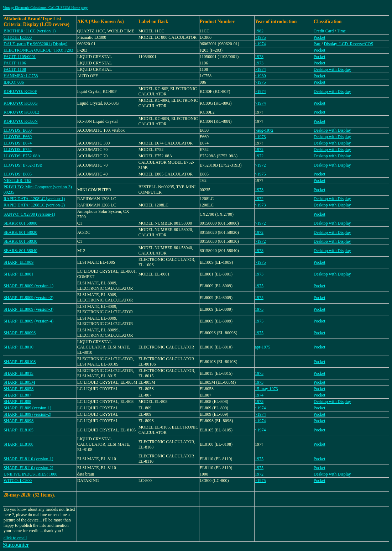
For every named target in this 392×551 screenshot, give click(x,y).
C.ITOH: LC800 (18, 37)
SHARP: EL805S (19, 389)
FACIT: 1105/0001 (20, 57)
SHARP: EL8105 (19, 430)
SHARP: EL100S (19, 262)
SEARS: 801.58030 (20, 241)
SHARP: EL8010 (19, 347)
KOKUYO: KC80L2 (21, 112)
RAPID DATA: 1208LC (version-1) (34, 199)
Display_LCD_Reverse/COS (349, 44)
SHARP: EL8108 (19, 444)
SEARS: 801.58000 (20, 223)
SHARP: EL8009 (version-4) (28, 321)
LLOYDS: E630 (18, 130)
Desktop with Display (332, 69)
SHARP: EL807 (17, 395)
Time (341, 31)
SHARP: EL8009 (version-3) (28, 309)
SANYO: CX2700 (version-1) (29, 214)
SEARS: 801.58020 (20, 232)
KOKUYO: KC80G (21, 103)
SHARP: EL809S (19, 421)
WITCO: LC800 (18, 481)
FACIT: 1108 (15, 69)
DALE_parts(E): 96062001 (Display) (35, 44)
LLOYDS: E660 (18, 137)
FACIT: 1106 (15, 63)
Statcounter (16, 545)
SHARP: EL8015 (19, 373)
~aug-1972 (264, 130)
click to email (15, 538)
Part (317, 44)
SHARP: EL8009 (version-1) (28, 286)
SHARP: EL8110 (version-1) (28, 459)
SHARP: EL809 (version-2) (27, 414)
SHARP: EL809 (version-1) (27, 408)
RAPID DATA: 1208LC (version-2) (34, 205)
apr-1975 (263, 347)
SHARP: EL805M (19, 382)
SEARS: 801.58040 (20, 251)
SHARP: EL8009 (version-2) (28, 298)
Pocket (320, 37)
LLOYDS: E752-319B (23, 165)
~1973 (260, 137)
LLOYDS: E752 (18, 149)
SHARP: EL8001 (19, 274)
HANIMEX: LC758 (21, 76)
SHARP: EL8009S (20, 333)
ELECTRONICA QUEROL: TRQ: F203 (38, 50)
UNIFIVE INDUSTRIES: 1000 (30, 474)
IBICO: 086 (14, 82)
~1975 (260, 37)
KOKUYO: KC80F (20, 91)
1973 (259, 57)
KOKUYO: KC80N (21, 121)
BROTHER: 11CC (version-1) (30, 31)
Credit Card (324, 31)
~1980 (260, 76)
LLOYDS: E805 (18, 174)
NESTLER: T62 (17, 180)
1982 (259, 31)
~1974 (260, 44)
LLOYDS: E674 (18, 143)
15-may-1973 (266, 389)
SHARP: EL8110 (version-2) (28, 468)
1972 (259, 149)
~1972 (260, 165)
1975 (259, 286)
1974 (259, 395)
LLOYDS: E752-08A (22, 156)
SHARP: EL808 (17, 402)
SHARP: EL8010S (20, 362)
